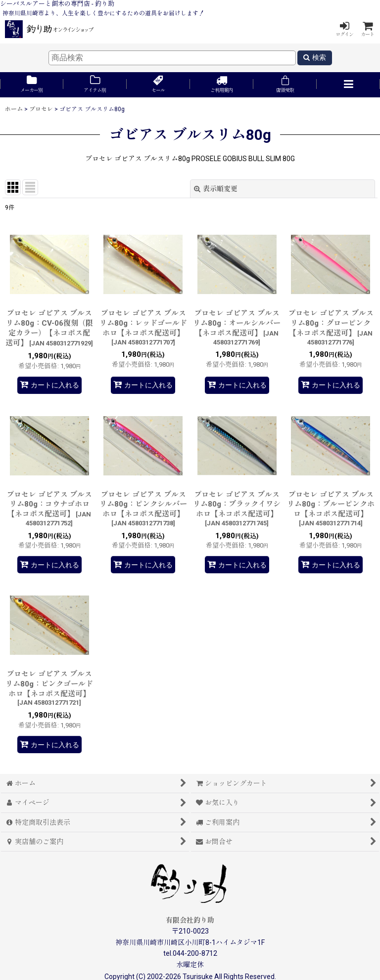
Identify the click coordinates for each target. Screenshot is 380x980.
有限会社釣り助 (190, 920)
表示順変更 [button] (216, 189)
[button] (348, 85)
